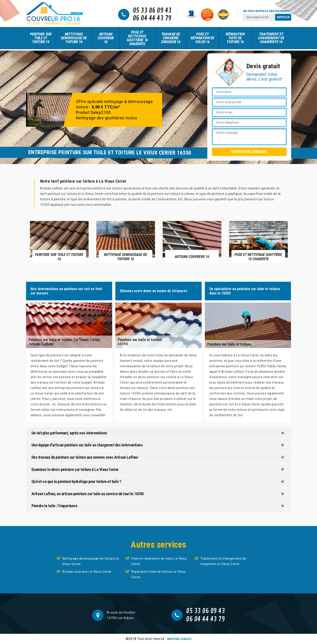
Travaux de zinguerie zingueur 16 (171, 38)
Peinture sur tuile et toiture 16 (41, 38)
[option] (59, 242)
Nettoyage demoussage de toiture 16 (74, 38)
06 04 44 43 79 (152, 18)
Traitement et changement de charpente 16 (271, 38)
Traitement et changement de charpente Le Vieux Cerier (223, 561)
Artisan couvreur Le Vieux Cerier (87, 572)
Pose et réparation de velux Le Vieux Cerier (159, 561)
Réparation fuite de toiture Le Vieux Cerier (158, 574)
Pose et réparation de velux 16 (202, 38)
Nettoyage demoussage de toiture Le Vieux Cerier (91, 561)
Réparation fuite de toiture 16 (235, 38)
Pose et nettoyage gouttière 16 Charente (137, 38)
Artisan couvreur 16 (106, 38)
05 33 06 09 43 (152, 11)
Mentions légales (179, 639)
